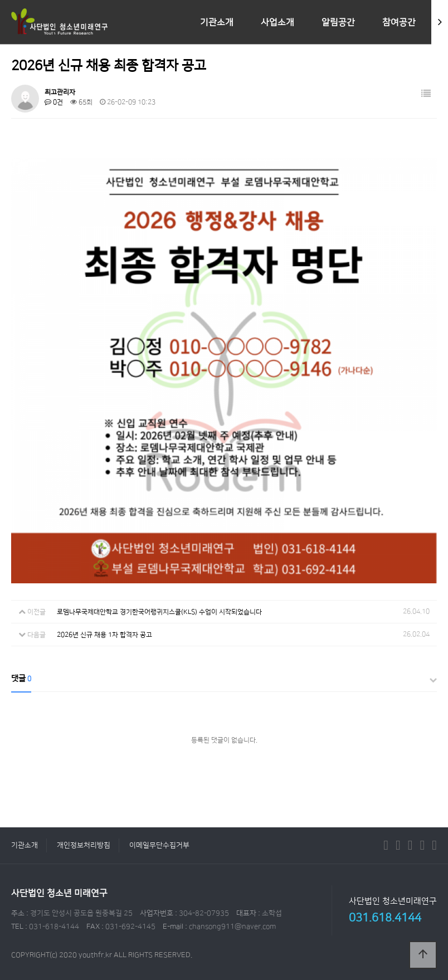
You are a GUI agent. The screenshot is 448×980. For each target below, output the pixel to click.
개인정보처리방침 (84, 845)
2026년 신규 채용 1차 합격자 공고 (104, 635)
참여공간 (399, 22)
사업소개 (277, 22)
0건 (54, 102)
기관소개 (217, 22)
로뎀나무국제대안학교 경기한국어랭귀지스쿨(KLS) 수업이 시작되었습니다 (159, 612)
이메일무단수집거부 (159, 845)
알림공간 (338, 22)
